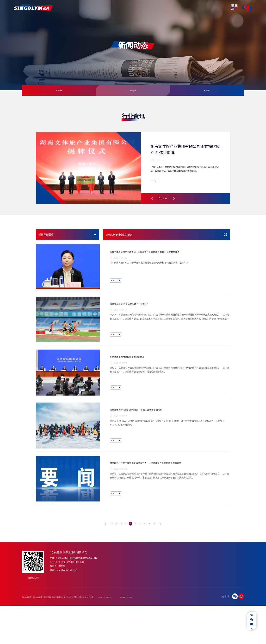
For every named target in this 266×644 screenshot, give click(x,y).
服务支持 (160, 7)
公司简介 (116, 597)
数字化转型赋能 (222, 601)
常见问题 (203, 597)
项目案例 (130, 7)
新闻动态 (145, 7)
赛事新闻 (207, 90)
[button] (152, 199)
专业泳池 (156, 597)
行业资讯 (133, 90)
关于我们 (85, 7)
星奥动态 (59, 90)
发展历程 (116, 605)
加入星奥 (239, 597)
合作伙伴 (116, 613)
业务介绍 (219, 597)
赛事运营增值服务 (136, 605)
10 (175, 566)
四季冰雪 (156, 601)
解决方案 (115, 7)
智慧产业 (175, 7)
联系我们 (191, 7)
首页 (72, 7)
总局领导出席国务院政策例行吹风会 (142, 374)
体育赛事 (172, 597)
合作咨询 (239, 601)
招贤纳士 (239, 605)
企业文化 (116, 601)
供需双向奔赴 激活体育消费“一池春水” (147, 314)
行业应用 (219, 605)
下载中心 (203, 605)
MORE (121, 283)
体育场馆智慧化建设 (136, 601)
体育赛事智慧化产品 (136, 597)
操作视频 (203, 601)
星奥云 (215, 8)
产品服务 (100, 7)
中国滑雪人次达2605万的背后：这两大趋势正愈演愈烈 (160, 434)
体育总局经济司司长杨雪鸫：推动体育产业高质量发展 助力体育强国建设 (170, 255)
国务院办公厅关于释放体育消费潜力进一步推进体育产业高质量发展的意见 (170, 494)
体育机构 (172, 605)
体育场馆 (172, 601)
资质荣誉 (116, 609)
